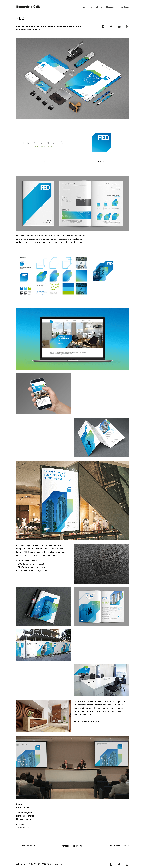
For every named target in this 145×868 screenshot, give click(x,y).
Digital (28, 819)
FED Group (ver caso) (28, 561)
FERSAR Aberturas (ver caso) (31, 567)
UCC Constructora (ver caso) (31, 564)
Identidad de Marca (25, 816)
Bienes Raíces (23, 807)
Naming (20, 819)
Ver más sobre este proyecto (87, 721)
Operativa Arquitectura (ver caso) (33, 571)
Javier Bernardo (23, 828)
